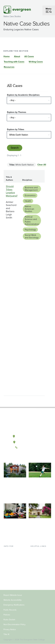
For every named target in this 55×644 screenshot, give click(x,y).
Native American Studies (29, 209)
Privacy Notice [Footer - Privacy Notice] (10, 629)
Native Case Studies (12, 16)
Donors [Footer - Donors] (7, 577)
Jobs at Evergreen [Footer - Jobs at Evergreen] (39, 577)
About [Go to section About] (17, 56)
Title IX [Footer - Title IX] (6, 634)
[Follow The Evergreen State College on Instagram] (30, 457)
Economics (30, 195)
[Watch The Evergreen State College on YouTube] (25, 457)
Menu (48, 9)
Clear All (42, 165)
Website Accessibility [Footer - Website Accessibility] (13, 600)
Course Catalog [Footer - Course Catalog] (38, 564)
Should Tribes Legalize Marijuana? (12, 191)
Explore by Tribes (16, 129)
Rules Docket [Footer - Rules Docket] (9, 620)
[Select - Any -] (29, 100)
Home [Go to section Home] (7, 56)
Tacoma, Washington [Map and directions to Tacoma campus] (27, 442)
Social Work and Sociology (32, 236)
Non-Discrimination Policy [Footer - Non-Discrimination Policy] (14, 624)
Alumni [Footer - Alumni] (7, 582)
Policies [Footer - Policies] (7, 615)
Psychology (30, 230)
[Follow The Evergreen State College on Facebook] (19, 457)
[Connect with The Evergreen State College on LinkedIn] (36, 457)
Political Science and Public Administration (32, 221)
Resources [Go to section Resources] (9, 67)
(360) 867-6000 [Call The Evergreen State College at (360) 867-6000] (27, 447)
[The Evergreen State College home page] (27, 423)
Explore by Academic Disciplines (23, 95)
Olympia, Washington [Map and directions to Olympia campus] (27, 436)
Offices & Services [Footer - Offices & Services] (39, 559)
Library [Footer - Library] (34, 550)
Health (28, 201)
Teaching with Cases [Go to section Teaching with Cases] (14, 62)
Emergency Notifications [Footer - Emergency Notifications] (14, 605)
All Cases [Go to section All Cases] (29, 56)
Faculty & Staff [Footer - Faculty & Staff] (11, 573)
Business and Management (31, 189)
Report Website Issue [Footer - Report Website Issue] (13, 595)
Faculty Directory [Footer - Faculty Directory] (39, 555)
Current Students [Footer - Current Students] (12, 550)
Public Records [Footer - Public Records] (10, 610)
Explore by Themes (17, 112)
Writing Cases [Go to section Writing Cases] (36, 62)
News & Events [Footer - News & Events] (38, 573)
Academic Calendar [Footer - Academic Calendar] (40, 568)
